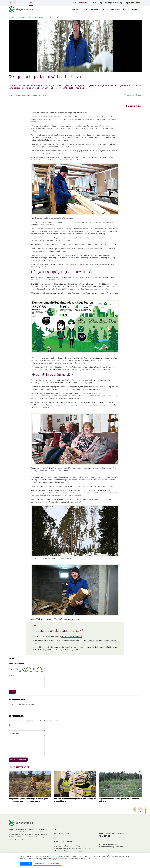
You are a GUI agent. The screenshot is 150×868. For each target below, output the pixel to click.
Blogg (135, 9)
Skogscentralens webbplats (72, 636)
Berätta (11, 675)
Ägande (126, 9)
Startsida (12, 17)
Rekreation (115, 9)
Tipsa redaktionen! (133, 3)
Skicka (12, 692)
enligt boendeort (93, 640)
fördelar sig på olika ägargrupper (66, 650)
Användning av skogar (99, 9)
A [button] (10, 3)
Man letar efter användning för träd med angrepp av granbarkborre (75, 800)
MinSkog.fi (118, 3)
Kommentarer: (14, 733)
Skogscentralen (105, 3)
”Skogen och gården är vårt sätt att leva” (44, 17)
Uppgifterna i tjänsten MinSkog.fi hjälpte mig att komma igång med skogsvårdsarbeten (28, 800)
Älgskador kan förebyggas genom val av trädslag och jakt (119, 800)
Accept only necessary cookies (47, 864)
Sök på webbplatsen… (83, 3)
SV (31, 3)
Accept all (26, 864)
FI (28, 3)
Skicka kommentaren (18, 760)
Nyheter (22, 17)
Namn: (11, 725)
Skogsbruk (76, 9)
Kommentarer (133, 106)
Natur (85, 9)
